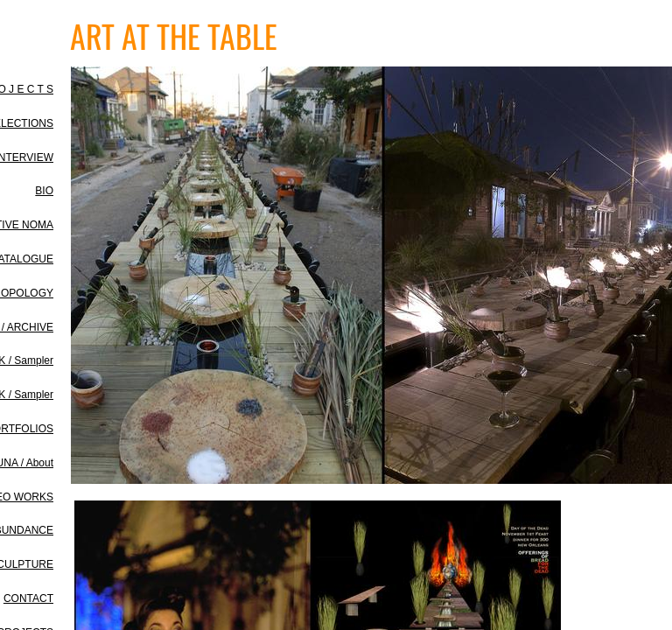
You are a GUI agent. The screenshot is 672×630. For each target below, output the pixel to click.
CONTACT (28, 598)
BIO (44, 191)
